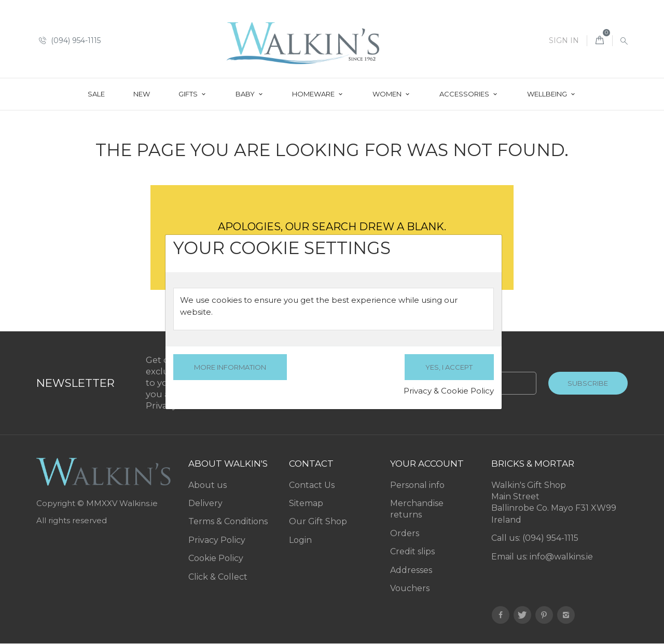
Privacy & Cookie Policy (449, 391)
